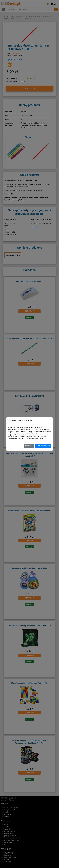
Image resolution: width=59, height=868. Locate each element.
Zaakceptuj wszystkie (43, 446)
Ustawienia (29, 446)
